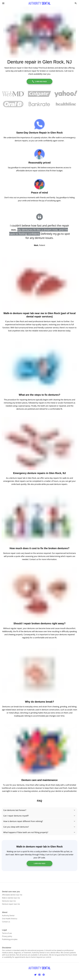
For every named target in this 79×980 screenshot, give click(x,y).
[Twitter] (35, 975)
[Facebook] (39, 975)
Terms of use (7, 933)
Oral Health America (10, 919)
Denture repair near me (11, 904)
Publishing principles (10, 939)
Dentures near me (9, 901)
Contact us (6, 922)
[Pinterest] (44, 975)
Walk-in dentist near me (11, 898)
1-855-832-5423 (39, 81)
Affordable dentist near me (12, 895)
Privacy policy (7, 936)
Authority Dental (8, 916)
